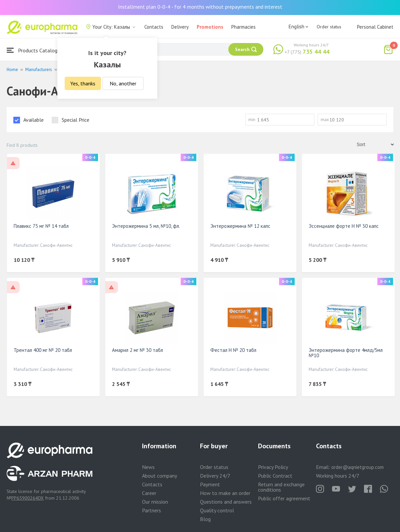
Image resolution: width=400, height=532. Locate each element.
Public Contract (275, 476)
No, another (123, 83)
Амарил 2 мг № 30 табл (137, 350)
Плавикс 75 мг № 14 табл (41, 226)
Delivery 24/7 (215, 476)
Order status (329, 27)
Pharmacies (243, 27)
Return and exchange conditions (281, 487)
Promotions (210, 27)
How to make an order (225, 493)
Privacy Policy (273, 467)
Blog (205, 519)
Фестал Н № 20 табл (233, 350)
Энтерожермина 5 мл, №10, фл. (146, 226)
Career (149, 493)
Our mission (155, 502)
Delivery (180, 27)
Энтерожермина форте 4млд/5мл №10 (346, 353)
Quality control (217, 510)
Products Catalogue (35, 50)
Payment (210, 484)
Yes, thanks (83, 83)
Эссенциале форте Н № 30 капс (344, 226)
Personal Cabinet (375, 27)
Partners (151, 510)
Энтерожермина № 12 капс (240, 226)
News (148, 467)
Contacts (154, 27)
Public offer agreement (284, 498)
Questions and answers (226, 502)
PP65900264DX (27, 498)
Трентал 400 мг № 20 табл (43, 350)
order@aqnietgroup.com (357, 467)
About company (159, 476)
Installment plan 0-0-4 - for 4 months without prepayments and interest (200, 7)
